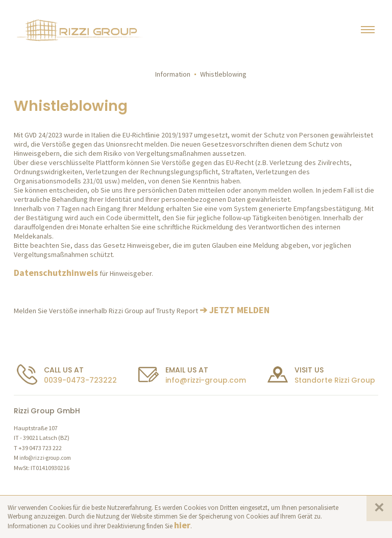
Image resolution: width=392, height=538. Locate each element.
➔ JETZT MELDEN (235, 310)
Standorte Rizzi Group (335, 380)
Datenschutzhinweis (56, 273)
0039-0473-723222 (80, 380)
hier (182, 525)
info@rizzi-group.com (206, 380)
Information (173, 74)
